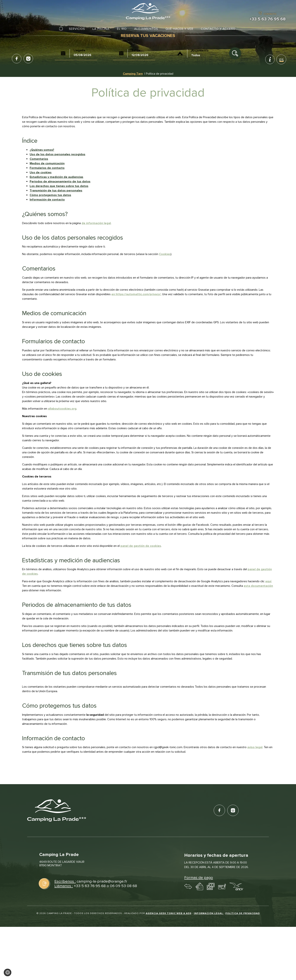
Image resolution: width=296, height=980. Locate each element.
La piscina (101, 29)
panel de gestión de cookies (141, 546)
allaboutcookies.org (62, 409)
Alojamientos (146, 29)
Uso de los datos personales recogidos (57, 154)
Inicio (61, 29)
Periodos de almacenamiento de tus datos (60, 182)
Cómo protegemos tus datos (50, 195)
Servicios (77, 29)
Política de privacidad (243, 913)
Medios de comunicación (47, 163)
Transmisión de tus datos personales (56, 191)
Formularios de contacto (47, 168)
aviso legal (255, 747)
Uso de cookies (41, 172)
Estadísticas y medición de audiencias (56, 177)
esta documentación (258, 586)
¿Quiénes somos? (42, 150)
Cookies (165, 254)
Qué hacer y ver (179, 29)
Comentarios (39, 159)
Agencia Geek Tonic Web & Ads (169, 913)
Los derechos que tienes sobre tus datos (59, 186)
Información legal (209, 913)
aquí (268, 581)
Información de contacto (47, 200)
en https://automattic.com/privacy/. (136, 294)
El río (122, 29)
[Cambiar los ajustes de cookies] (8, 972)
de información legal (96, 223)
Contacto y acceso (218, 29)
